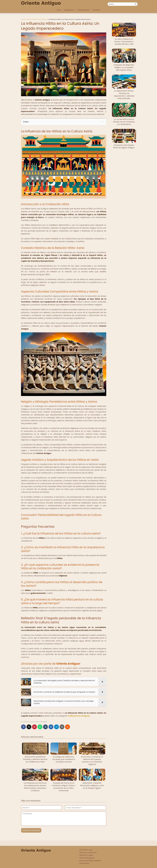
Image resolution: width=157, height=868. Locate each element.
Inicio (59, 10)
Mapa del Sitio (84, 863)
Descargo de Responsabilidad (90, 861)
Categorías (68, 10)
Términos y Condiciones (88, 853)
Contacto (96, 10)
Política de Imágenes (87, 858)
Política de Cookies (86, 855)
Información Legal (86, 850)
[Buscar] (135, 4)
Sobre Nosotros (83, 10)
